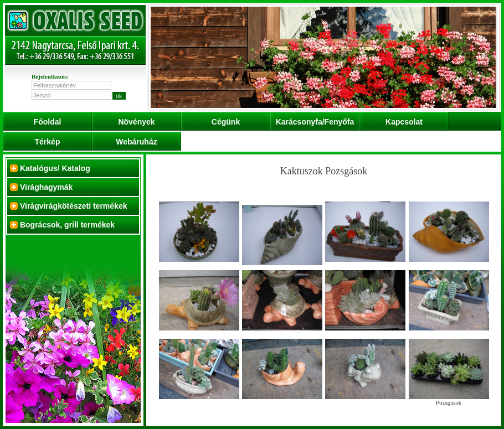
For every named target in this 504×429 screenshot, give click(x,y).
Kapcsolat (404, 122)
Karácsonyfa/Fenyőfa (315, 122)
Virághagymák (46, 187)
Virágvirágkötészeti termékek (74, 206)
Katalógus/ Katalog (55, 168)
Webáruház (136, 142)
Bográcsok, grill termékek (67, 225)
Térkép (48, 142)
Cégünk (226, 122)
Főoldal (48, 122)
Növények (136, 122)
